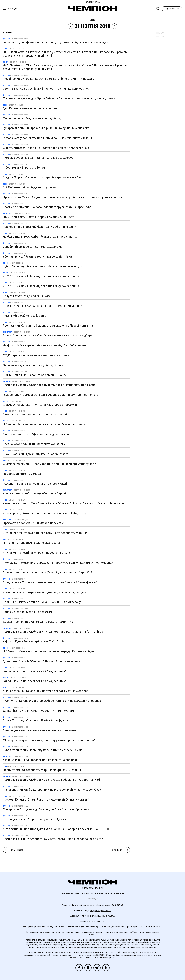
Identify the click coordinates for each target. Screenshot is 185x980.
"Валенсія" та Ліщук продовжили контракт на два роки (40, 760)
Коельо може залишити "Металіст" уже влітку (34, 444)
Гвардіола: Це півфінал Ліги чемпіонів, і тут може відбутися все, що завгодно (55, 42)
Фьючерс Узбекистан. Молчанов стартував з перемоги (40, 405)
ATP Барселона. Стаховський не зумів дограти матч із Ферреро (46, 691)
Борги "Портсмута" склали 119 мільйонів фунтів (35, 720)
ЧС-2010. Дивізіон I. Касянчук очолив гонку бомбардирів (41, 276)
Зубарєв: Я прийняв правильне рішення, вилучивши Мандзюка (46, 128)
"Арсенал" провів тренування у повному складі (35, 484)
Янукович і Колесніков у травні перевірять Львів (36, 553)
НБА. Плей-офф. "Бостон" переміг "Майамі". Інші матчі (40, 217)
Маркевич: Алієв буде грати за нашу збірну (32, 118)
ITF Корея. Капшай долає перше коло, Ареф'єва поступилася (44, 424)
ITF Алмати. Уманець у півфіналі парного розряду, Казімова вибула (49, 651)
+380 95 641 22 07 (97, 921)
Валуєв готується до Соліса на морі (27, 296)
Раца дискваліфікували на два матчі (28, 612)
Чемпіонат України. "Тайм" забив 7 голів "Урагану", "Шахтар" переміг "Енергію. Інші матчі (63, 503)
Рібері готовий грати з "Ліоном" (24, 168)
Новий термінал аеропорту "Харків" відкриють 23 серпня (42, 770)
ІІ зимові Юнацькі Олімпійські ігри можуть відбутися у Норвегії (46, 799)
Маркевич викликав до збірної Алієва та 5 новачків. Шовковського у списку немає (59, 98)
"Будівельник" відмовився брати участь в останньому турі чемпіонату (50, 395)
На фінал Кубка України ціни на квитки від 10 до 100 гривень (45, 345)
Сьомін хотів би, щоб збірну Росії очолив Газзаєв (36, 454)
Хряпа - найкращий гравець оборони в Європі (34, 493)
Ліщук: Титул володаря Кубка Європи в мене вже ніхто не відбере (48, 335)
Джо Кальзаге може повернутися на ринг (31, 108)
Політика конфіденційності (109, 894)
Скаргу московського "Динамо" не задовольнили (36, 434)
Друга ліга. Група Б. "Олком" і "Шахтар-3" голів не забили (42, 661)
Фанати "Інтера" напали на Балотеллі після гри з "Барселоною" (46, 148)
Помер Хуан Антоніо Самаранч (24, 474)
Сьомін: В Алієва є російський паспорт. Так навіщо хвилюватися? (47, 89)
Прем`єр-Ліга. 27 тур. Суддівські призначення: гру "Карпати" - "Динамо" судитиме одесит (63, 197)
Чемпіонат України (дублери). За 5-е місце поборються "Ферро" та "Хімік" (53, 780)
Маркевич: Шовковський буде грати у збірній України (40, 227)
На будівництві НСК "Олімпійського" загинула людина (40, 237)
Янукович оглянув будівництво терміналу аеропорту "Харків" (45, 533)
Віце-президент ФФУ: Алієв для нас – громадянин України (43, 306)
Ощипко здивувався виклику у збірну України (34, 365)
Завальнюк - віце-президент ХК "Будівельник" (35, 671)
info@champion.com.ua (100, 911)
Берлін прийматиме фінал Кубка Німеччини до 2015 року (42, 602)
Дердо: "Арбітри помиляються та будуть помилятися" (39, 622)
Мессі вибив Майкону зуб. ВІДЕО (25, 316)
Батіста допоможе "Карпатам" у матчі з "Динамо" (36, 819)
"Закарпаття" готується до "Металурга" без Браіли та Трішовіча (46, 809)
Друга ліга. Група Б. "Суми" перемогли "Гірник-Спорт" (39, 711)
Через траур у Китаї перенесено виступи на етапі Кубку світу (45, 513)
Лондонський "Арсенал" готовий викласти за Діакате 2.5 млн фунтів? (50, 582)
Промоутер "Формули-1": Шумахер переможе (33, 523)
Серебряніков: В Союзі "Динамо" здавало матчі (35, 247)
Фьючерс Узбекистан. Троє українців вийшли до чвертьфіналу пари (50, 464)
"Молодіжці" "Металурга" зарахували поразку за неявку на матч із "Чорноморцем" (59, 563)
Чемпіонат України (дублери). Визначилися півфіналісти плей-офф (49, 385)
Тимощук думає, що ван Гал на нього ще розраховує (38, 158)
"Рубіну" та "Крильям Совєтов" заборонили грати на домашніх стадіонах (52, 701)
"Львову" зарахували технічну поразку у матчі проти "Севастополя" (49, 740)
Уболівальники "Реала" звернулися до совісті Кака (37, 256)
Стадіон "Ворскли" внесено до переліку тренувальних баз (42, 177)
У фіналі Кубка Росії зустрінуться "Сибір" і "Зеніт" (36, 641)
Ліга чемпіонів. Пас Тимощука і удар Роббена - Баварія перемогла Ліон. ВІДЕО (56, 829)
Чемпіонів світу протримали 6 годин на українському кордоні (45, 592)
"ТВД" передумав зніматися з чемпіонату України (36, 355)
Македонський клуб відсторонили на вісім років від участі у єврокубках (52, 790)
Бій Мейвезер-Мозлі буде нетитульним (30, 187)
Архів (92, 20)
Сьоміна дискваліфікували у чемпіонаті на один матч (39, 730)
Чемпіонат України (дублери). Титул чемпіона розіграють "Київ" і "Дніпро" (53, 632)
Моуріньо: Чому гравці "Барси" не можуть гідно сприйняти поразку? (49, 79)
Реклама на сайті (70, 894)
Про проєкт (87, 894)
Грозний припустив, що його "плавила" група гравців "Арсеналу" (47, 207)
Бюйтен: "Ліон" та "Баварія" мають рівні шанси (35, 375)
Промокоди (93, 899)
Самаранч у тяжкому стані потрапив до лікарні (35, 414)
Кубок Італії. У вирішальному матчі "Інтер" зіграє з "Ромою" (43, 750)
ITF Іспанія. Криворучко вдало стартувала (31, 543)
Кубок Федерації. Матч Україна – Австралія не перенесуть (43, 266)
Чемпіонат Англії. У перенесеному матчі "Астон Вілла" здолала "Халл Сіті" (53, 839)
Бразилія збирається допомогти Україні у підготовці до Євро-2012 (48, 572)
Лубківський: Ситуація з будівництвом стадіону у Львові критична (48, 326)
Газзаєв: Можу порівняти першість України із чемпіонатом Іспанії (47, 138)
